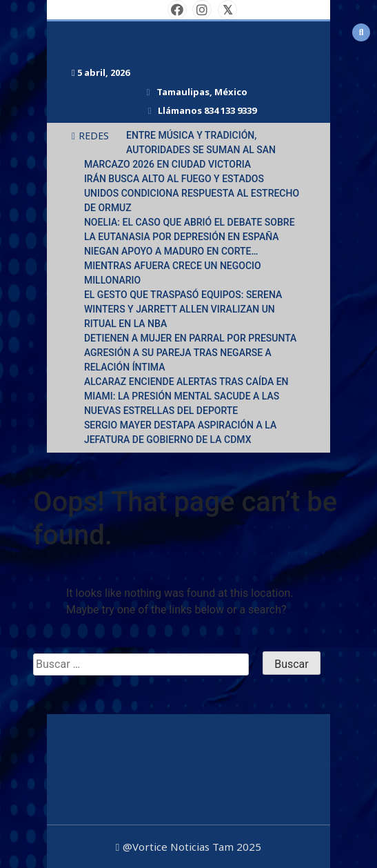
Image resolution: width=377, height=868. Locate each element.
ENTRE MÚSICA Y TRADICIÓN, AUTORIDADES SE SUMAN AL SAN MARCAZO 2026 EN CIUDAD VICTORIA (180, 150)
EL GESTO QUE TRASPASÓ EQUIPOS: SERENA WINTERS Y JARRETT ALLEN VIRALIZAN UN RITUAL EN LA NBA (183, 309)
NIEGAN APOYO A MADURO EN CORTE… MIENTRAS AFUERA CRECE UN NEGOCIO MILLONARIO (173, 266)
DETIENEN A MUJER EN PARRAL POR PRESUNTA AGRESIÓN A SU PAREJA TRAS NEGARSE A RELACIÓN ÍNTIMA (191, 353)
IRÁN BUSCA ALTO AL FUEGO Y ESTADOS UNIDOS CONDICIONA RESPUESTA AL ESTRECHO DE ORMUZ (192, 193)
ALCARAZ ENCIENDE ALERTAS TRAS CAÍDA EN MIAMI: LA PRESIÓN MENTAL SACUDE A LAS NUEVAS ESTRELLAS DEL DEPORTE (186, 396)
